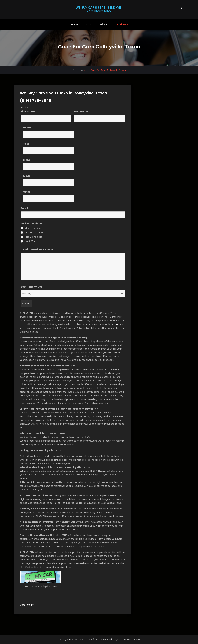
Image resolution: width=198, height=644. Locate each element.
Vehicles (104, 24)
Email (24, 208)
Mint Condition (34, 228)
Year (26, 144)
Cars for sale (27, 605)
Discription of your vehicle (37, 249)
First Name (28, 111)
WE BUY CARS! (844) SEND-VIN (99, 8)
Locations (120, 24)
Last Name (81, 111)
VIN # (27, 192)
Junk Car (30, 241)
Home (75, 24)
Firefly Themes (132, 639)
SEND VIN (119, 324)
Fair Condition (33, 237)
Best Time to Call (32, 287)
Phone (27, 127)
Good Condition (35, 233)
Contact (89, 24)
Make (27, 160)
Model (27, 176)
